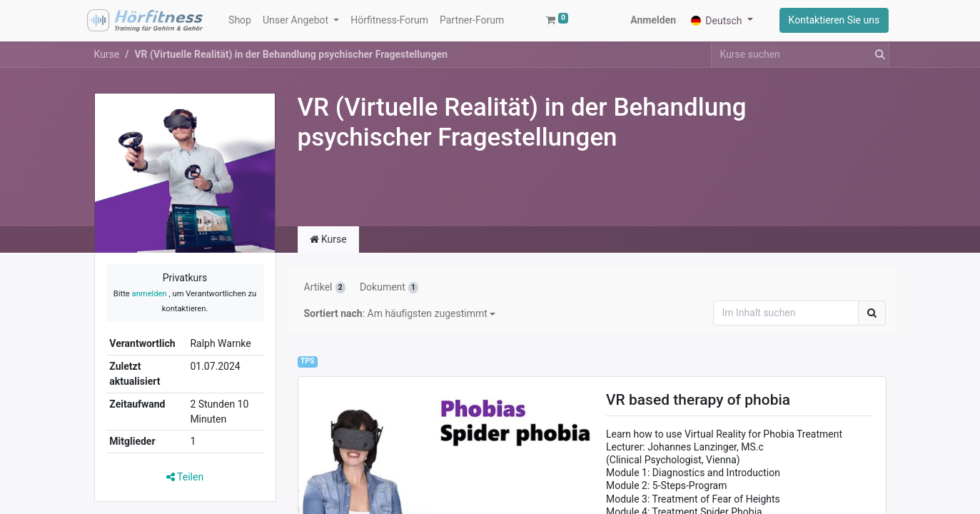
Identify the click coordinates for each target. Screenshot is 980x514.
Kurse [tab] (328, 246)
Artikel (325, 294)
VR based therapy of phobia (698, 407)
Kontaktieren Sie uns (831, 24)
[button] (447, 24)
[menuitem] (243, 24)
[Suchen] (872, 320)
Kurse (107, 61)
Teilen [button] (185, 483)
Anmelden (650, 24)
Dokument (389, 294)
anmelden (150, 300)
